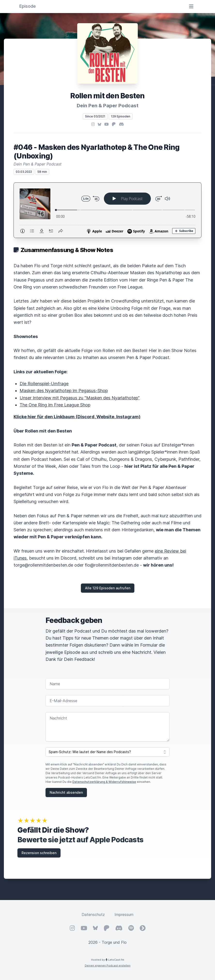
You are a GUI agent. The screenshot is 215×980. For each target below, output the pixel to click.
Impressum (124, 915)
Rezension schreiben (39, 853)
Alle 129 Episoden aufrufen (108, 588)
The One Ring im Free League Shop (55, 405)
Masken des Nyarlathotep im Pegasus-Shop (64, 391)
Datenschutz (93, 915)
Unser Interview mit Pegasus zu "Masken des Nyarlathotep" (80, 398)
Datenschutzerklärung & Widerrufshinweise (104, 782)
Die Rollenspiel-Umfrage (44, 384)
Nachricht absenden (66, 792)
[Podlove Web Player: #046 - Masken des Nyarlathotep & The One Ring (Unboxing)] (107, 210)
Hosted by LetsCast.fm (108, 960)
